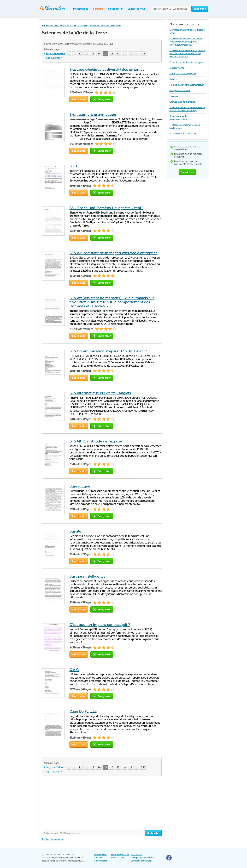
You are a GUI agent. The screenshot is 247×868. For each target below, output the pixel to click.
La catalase (175, 96)
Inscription (188, 172)
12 (86, 54)
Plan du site (136, 855)
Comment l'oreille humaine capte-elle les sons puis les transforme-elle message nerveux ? (187, 54)
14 (99, 54)
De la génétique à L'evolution (183, 134)
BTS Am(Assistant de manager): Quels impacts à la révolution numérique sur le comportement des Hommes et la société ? (112, 302)
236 (143, 54)
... (74, 54)
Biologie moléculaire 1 (180, 90)
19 (131, 54)
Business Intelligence (87, 576)
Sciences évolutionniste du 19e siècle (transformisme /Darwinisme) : (187, 109)
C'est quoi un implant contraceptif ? (100, 625)
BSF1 (73, 166)
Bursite (75, 531)
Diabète (173, 79)
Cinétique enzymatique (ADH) (183, 74)
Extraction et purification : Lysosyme (186, 62)
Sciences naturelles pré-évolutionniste (179, 118)
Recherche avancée (53, 839)
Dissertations (81, 9)
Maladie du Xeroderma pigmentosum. (187, 85)
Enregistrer (102, 99)
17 (118, 54)
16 (112, 54)
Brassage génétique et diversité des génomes (107, 70)
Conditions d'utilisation (141, 861)
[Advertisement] (71, 805)
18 (124, 54)
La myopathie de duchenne (182, 102)
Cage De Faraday (84, 711)
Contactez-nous (136, 9)
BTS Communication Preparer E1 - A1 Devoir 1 (109, 351)
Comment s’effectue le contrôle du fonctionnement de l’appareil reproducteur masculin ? (186, 42)
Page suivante (52, 58)
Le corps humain (177, 68)
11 (80, 54)
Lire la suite (79, 99)
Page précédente (55, 53)
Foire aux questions (120, 855)
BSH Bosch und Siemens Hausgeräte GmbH (106, 208)
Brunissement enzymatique (93, 115)
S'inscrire (98, 9)
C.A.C (74, 670)
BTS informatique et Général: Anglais (100, 393)
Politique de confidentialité (143, 858)
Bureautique (80, 486)
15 (105, 54)
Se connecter (115, 9)
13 (93, 54)
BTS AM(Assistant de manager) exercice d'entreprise (113, 253)
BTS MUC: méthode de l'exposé (96, 441)
